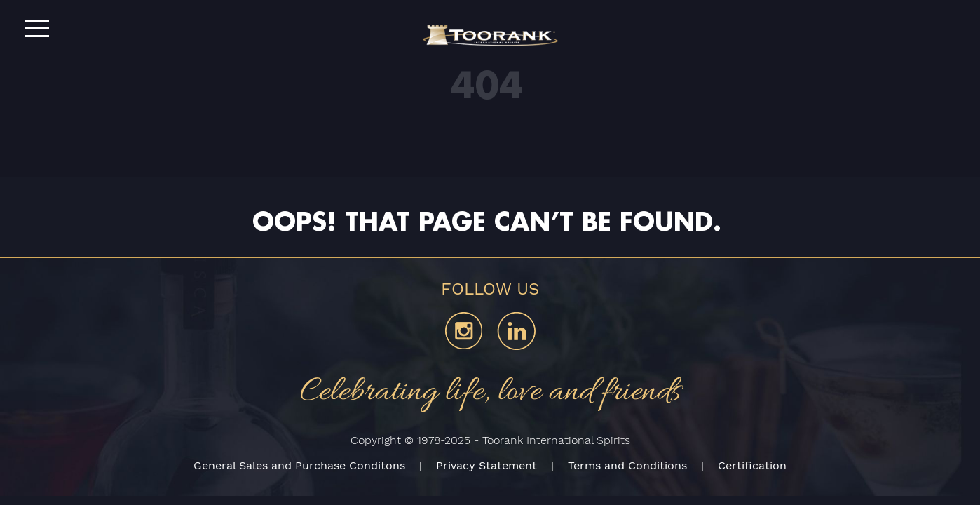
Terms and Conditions (627, 465)
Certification (752, 465)
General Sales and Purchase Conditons (299, 465)
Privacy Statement (486, 465)
